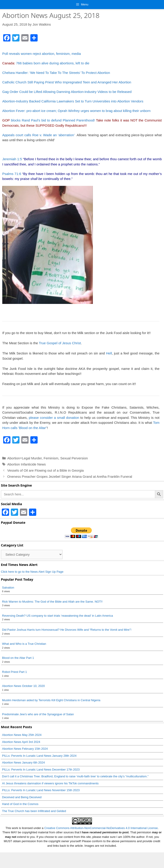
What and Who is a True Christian (24, 644)
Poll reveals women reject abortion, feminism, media (42, 54)
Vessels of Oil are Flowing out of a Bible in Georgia (46, 470)
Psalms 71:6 (12, 174)
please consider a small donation (54, 418)
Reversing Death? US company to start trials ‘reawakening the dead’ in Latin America (57, 616)
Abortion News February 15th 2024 (25, 749)
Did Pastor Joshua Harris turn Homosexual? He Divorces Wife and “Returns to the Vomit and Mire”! (67, 630)
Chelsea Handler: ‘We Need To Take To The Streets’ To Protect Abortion (56, 73)
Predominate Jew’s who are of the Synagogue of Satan (38, 714)
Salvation (8, 588)
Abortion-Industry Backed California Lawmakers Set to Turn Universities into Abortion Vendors (73, 101)
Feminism (51, 458)
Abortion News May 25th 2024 (22, 735)
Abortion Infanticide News (27, 464)
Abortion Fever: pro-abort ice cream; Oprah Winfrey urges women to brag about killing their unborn (76, 111)
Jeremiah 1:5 (12, 159)
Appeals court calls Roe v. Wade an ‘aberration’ (39, 135)
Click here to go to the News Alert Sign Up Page (32, 572)
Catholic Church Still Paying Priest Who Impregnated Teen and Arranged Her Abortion (67, 82)
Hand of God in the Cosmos (20, 804)
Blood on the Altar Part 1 (18, 658)
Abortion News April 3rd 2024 (21, 742)
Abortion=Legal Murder (24, 458)
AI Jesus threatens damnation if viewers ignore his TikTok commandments (50, 783)
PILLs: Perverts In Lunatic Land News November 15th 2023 (41, 790)
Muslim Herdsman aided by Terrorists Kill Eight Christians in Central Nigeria (51, 700)
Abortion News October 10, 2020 (23, 686)
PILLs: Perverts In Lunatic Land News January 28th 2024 (39, 756)
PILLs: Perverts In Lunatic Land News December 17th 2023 (41, 770)
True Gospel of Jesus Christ (60, 343)
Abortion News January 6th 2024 (23, 763)
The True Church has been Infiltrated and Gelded (34, 811)
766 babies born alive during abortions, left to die (53, 63)
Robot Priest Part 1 (14, 672)
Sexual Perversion (74, 458)
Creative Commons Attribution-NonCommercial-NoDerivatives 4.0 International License (101, 828)
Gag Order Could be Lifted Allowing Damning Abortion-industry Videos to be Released (67, 92)
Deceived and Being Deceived (22, 797)
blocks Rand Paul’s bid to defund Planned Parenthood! (49, 120)
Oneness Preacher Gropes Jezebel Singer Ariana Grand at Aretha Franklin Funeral (70, 476)
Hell (109, 353)
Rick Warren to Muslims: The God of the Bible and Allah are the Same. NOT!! (52, 602)
